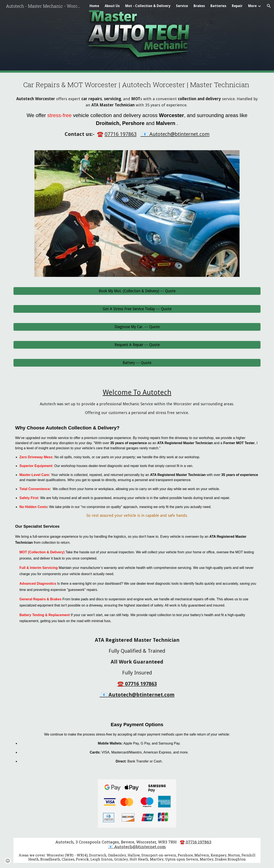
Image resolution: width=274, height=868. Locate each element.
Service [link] (182, 6)
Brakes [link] (199, 6)
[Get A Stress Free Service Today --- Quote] (137, 309)
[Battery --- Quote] (137, 363)
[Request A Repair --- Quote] (137, 345)
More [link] (252, 6)
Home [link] (94, 6)
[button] (269, 6)
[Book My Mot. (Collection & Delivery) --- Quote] (137, 291)
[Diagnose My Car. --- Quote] (137, 327)
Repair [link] (237, 6)
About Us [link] (112, 6)
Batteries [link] (218, 6)
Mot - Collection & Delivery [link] (148, 6)
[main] (137, 109)
